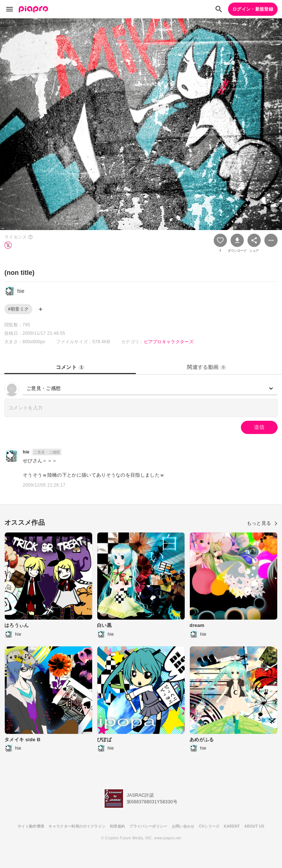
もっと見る (262, 523)
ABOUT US (254, 826)
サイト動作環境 (31, 826)
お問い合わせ (183, 826)
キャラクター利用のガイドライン (77, 826)
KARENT (232, 826)
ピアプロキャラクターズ (169, 342)
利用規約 (117, 826)
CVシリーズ (209, 826)
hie (26, 452)
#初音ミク (18, 309)
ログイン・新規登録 (253, 9)
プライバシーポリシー (148, 826)
